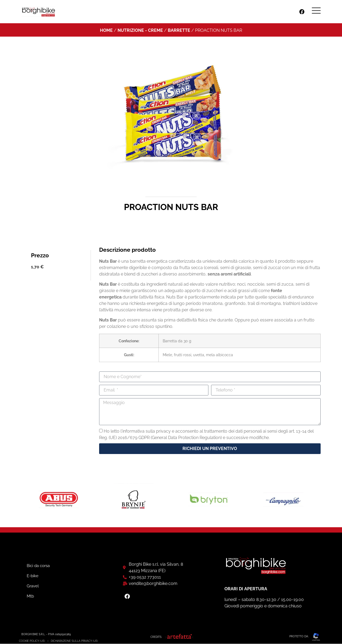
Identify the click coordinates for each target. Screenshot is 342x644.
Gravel (33, 587)
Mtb (30, 597)
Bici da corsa (38, 566)
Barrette (179, 30)
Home (106, 30)
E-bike (33, 576)
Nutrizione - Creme (140, 30)
